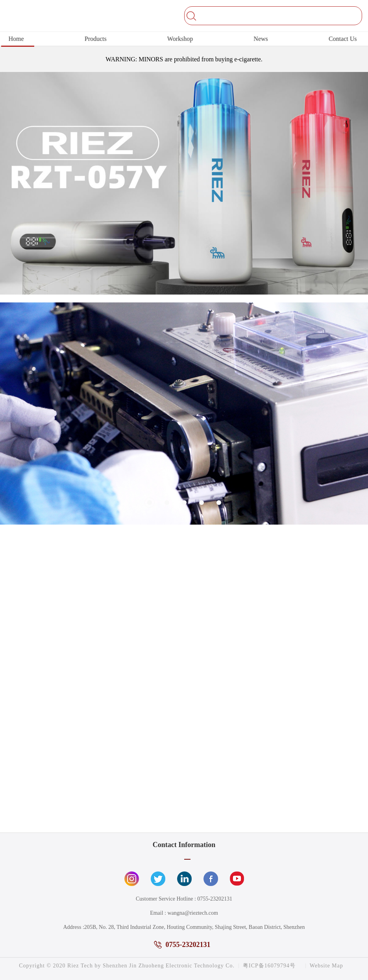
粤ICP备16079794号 (269, 966)
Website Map (326, 966)
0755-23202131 (215, 899)
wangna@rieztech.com (192, 913)
